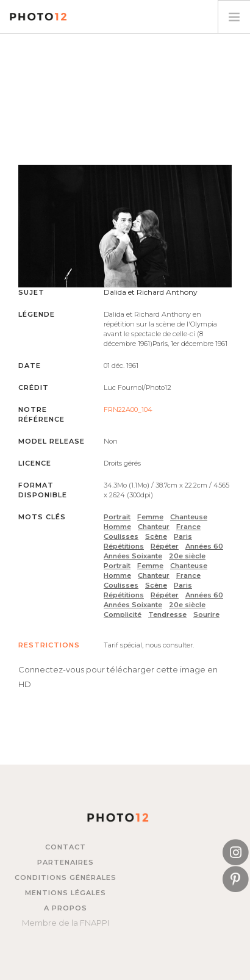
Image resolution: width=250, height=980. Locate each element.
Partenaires (66, 862)
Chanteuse (189, 517)
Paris (183, 536)
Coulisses (121, 536)
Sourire (206, 614)
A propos (66, 908)
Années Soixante (133, 556)
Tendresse (167, 614)
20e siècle (187, 556)
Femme (150, 517)
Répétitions (124, 546)
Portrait (117, 517)
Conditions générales (66, 877)
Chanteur (154, 527)
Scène (156, 536)
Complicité (123, 614)
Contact (66, 847)
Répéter (165, 546)
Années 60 (204, 546)
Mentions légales (66, 893)
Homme (117, 527)
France (188, 527)
